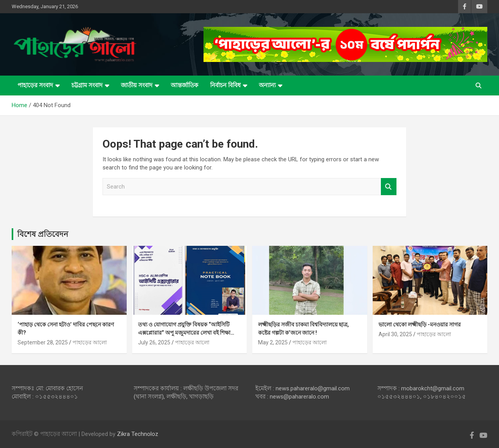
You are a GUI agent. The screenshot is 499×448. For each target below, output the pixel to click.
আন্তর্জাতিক (185, 85)
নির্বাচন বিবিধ (225, 85)
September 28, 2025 (43, 342)
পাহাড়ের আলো (90, 342)
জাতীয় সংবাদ (137, 85)
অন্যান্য (267, 85)
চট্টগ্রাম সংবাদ (87, 85)
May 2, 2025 (273, 342)
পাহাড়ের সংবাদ (35, 85)
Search (389, 187)
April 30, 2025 (395, 334)
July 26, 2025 (154, 342)
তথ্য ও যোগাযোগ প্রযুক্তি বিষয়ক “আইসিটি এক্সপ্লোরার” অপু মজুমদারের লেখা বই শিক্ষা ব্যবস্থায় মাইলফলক (184, 333)
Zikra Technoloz (138, 434)
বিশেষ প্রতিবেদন (43, 234)
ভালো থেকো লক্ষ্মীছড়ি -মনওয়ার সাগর (420, 325)
